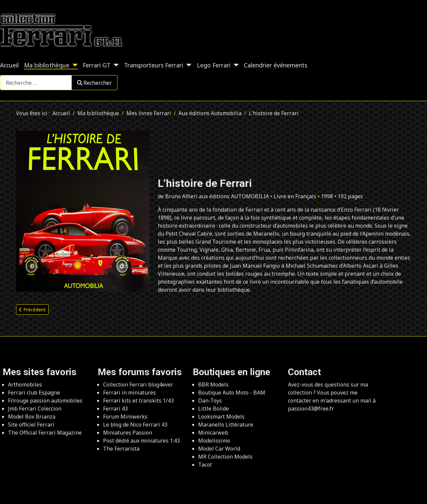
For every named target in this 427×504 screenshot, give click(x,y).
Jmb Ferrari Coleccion (35, 409)
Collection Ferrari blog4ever (138, 385)
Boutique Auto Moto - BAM (232, 393)
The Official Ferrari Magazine (45, 433)
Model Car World (219, 449)
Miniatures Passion (128, 433)
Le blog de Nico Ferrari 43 (135, 425)
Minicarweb (213, 433)
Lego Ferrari (214, 65)
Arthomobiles (25, 385)
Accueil (9, 65)
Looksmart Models (221, 417)
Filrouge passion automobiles (45, 401)
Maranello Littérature (226, 425)
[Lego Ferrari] (235, 65)
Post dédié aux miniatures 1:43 (141, 441)
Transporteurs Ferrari (154, 65)
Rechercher (94, 83)
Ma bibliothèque (47, 65)
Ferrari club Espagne (34, 393)
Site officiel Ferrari (31, 425)
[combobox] (36, 83)
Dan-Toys (210, 401)
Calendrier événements (276, 65)
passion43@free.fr (311, 409)
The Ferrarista (121, 449)
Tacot (205, 465)
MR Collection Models (225, 457)
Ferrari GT (97, 65)
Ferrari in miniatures (129, 393)
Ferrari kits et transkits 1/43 (138, 401)
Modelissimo (214, 441)
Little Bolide (213, 409)
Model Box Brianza (32, 417)
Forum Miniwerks (125, 417)
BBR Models (213, 385)
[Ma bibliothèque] (74, 65)
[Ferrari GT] (115, 65)
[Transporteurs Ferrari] (187, 65)
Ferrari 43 (115, 409)
